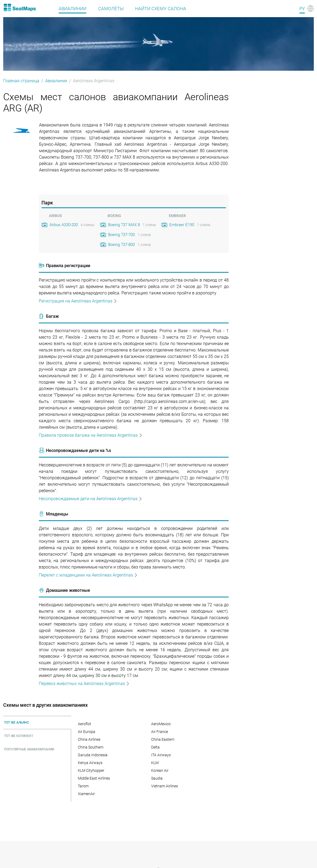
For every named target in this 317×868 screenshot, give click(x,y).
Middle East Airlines (94, 778)
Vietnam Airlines (165, 786)
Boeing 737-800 (121, 245)
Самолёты (111, 9)
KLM (155, 763)
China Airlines (89, 739)
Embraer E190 (182, 225)
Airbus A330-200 (64, 225)
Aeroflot (85, 724)
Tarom (83, 786)
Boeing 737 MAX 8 (124, 225)
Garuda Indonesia (93, 755)
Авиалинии (72, 9)
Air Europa (87, 732)
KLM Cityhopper (91, 770)
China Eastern (163, 739)
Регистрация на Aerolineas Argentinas (78, 301)
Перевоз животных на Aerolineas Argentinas (84, 684)
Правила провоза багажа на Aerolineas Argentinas (91, 435)
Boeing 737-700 (121, 235)
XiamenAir (86, 794)
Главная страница (21, 81)
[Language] (307, 9)
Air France (160, 732)
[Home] (20, 8)
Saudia (157, 778)
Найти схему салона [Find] (161, 9)
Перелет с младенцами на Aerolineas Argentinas (88, 575)
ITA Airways (161, 755)
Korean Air (160, 770)
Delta (155, 747)
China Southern (91, 747)
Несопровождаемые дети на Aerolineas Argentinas (91, 499)
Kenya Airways (90, 763)
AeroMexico (161, 724)
